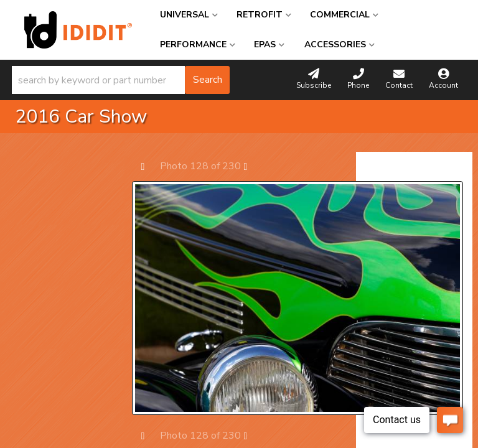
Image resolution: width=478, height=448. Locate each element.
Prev (149, 166)
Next (252, 166)
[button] (121, 80)
